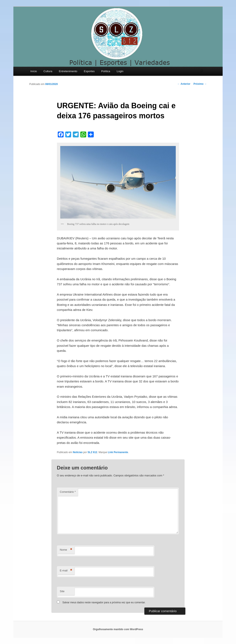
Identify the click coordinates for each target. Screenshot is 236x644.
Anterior (184, 84)
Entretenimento (68, 71)
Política (106, 71)
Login (120, 71)
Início (34, 71)
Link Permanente (118, 452)
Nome (66, 550)
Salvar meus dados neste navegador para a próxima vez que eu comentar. (104, 602)
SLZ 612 (92, 452)
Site (62, 591)
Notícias (78, 452)
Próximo (200, 84)
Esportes (89, 71)
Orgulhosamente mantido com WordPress (118, 629)
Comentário (68, 492)
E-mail (66, 571)
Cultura (48, 71)
